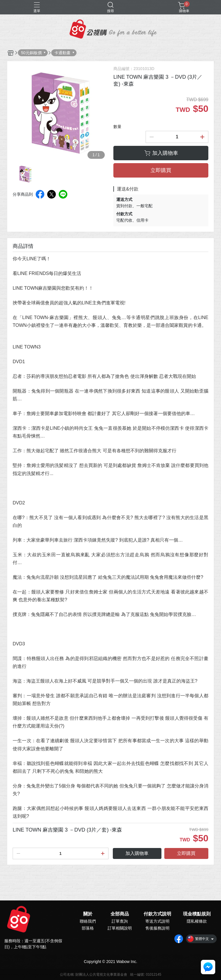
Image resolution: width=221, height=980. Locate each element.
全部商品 (120, 914)
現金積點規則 (197, 914)
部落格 (88, 928)
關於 (88, 914)
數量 (117, 127)
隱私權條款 (197, 921)
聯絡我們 (88, 921)
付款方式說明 (157, 914)
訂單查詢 (120, 921)
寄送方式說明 (157, 921)
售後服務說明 (157, 928)
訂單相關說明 (120, 928)
